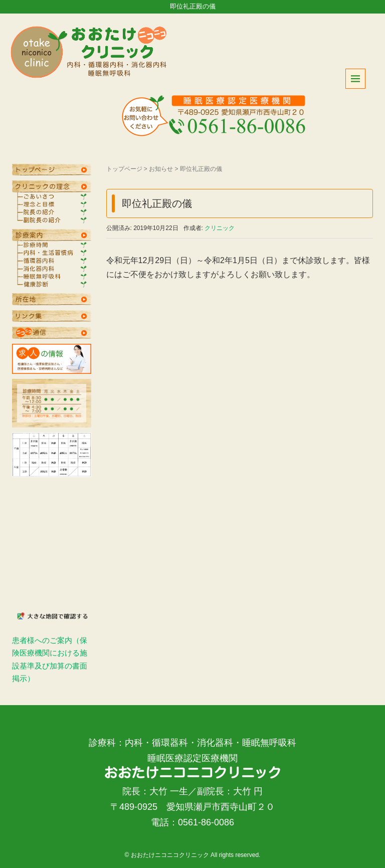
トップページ (124, 169)
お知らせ (161, 169)
